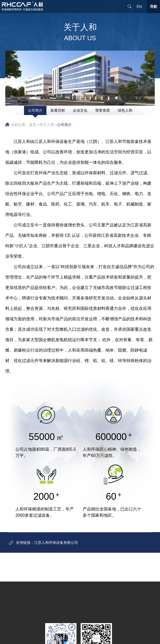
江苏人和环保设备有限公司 (56, 546)
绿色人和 (125, 110)
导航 (153, 7)
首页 (33, 125)
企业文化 (80, 110)
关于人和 (47, 125)
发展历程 (58, 110)
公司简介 (35, 110)
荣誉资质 (103, 110)
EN (139, 7)
